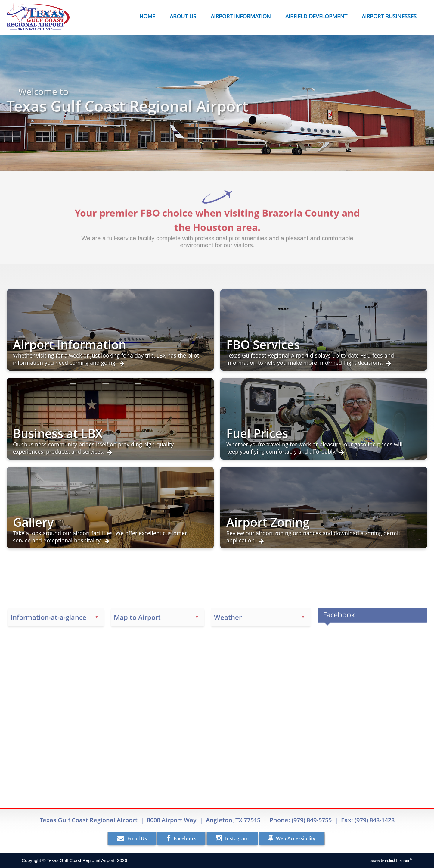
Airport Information (243, 16)
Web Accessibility (292, 838)
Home (147, 16)
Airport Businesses (391, 16)
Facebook (181, 838)
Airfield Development (318, 16)
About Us (185, 16)
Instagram (232, 838)
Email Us (132, 838)
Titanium (397, 860)
